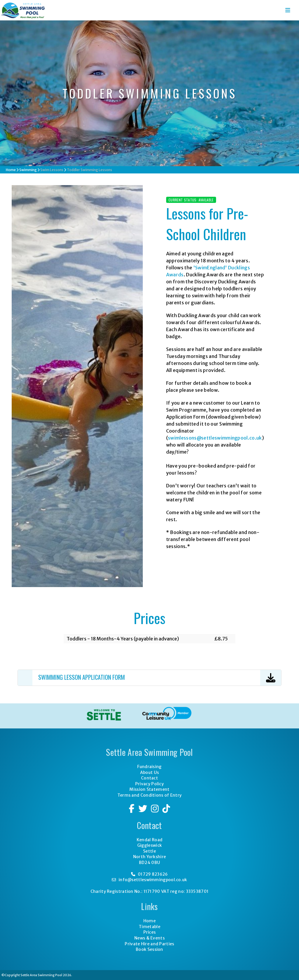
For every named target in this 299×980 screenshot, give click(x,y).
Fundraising (149, 767)
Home (11, 170)
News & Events (149, 938)
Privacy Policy (149, 784)
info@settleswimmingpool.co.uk (149, 880)
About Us (149, 772)
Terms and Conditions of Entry (150, 795)
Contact (149, 778)
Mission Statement (149, 789)
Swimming (28, 170)
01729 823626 (149, 874)
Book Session (149, 949)
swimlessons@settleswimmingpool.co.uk (215, 438)
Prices (150, 932)
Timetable (149, 927)
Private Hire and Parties (149, 944)
